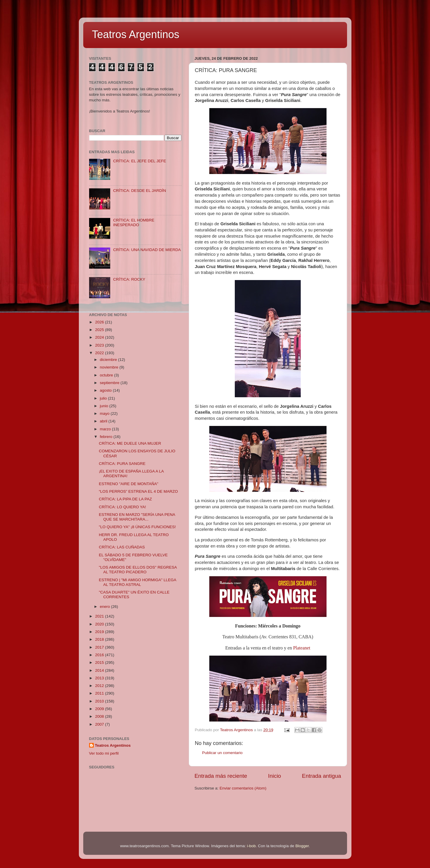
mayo (105, 413)
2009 (100, 709)
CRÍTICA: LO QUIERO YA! (122, 507)
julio (104, 398)
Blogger (302, 846)
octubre (107, 375)
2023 (100, 345)
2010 (100, 701)
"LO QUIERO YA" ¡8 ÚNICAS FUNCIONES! (137, 527)
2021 (100, 616)
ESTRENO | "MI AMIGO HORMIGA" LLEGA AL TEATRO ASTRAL (137, 582)
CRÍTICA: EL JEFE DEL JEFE (140, 161)
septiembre (110, 383)
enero (106, 607)
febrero (107, 437)
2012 (100, 686)
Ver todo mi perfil (104, 753)
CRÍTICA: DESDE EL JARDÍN (140, 191)
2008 (100, 716)
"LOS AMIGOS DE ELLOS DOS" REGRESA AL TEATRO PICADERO (138, 570)
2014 (100, 670)
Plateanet (302, 648)
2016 (100, 655)
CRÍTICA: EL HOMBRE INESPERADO (134, 222)
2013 (100, 678)
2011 (100, 693)
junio (105, 406)
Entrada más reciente (221, 776)
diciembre (109, 360)
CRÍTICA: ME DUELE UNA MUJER (130, 443)
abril (104, 421)
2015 (100, 662)
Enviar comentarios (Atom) (243, 788)
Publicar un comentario (222, 753)
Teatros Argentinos (136, 34)
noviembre (110, 367)
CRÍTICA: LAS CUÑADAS (122, 547)
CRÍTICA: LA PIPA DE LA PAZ (125, 499)
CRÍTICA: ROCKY (129, 279)
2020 (100, 624)
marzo (106, 429)
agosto (106, 390)
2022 (100, 353)
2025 (100, 330)
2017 (100, 647)
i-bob (251, 846)
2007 (100, 724)
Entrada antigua (321, 776)
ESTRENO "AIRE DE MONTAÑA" (129, 484)
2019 (100, 632)
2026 (100, 322)
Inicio (275, 776)
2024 (100, 337)
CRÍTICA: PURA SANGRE (122, 464)
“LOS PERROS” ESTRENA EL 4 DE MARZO (138, 491)
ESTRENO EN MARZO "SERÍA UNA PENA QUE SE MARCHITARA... (137, 517)
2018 (100, 639)
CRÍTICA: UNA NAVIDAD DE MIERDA (147, 250)
